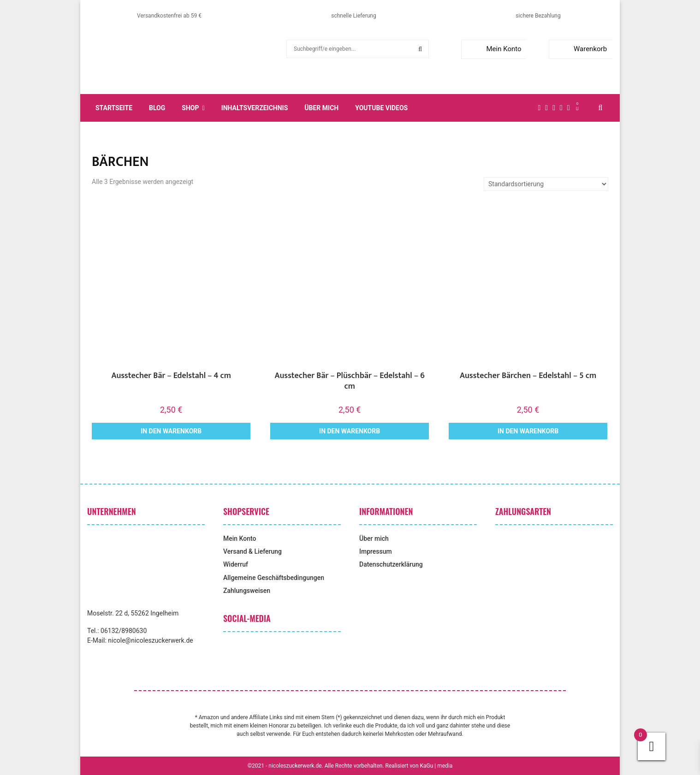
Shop (190, 108)
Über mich (321, 108)
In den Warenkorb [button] (171, 431)
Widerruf (236, 564)
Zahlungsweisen (247, 591)
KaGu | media (436, 766)
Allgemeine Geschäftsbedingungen (274, 578)
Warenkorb (580, 49)
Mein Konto (493, 49)
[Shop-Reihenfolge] (546, 184)
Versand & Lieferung (252, 551)
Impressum (376, 551)
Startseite (114, 108)
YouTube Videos (381, 108)
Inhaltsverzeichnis (255, 108)
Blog (157, 108)
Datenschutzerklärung (391, 564)
